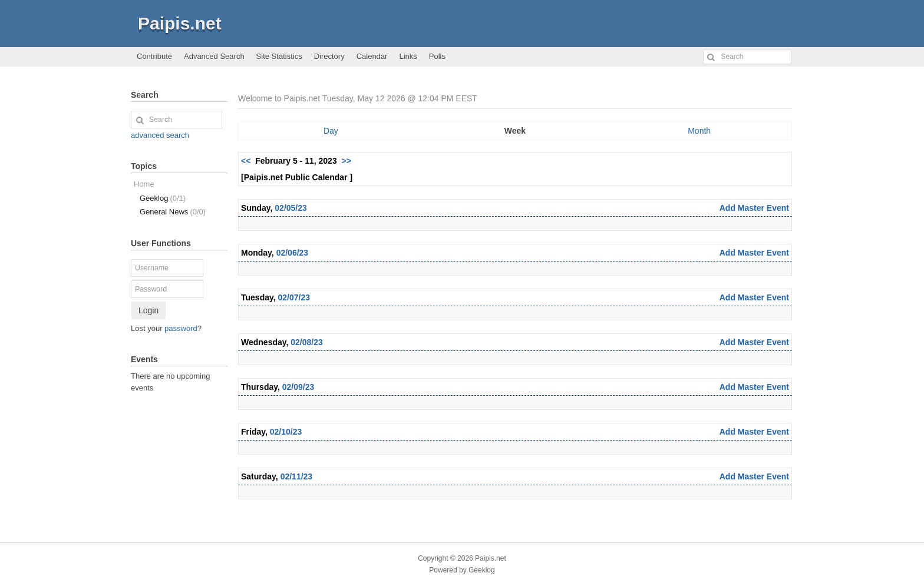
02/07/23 (294, 297)
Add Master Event (754, 208)
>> (346, 161)
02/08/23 (307, 342)
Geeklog (163, 198)
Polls (437, 56)
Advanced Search (214, 56)
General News (173, 212)
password (181, 328)
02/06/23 (293, 253)
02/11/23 (297, 476)
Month (699, 131)
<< (246, 161)
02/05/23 (291, 208)
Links (408, 56)
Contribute (154, 56)
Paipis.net (180, 23)
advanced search (160, 135)
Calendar (372, 56)
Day (331, 131)
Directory (329, 56)
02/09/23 (298, 387)
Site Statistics (279, 56)
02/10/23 (286, 432)
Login (148, 310)
